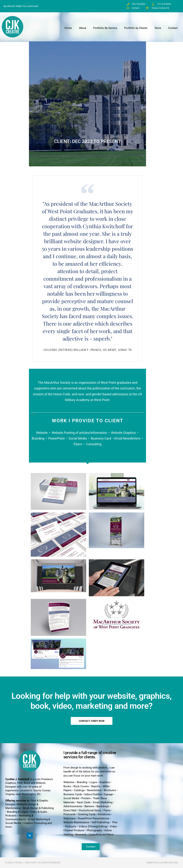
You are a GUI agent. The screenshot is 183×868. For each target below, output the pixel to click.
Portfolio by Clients (136, 28)
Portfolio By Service (105, 28)
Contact (173, 28)
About (83, 28)
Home (68, 28)
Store (158, 28)
